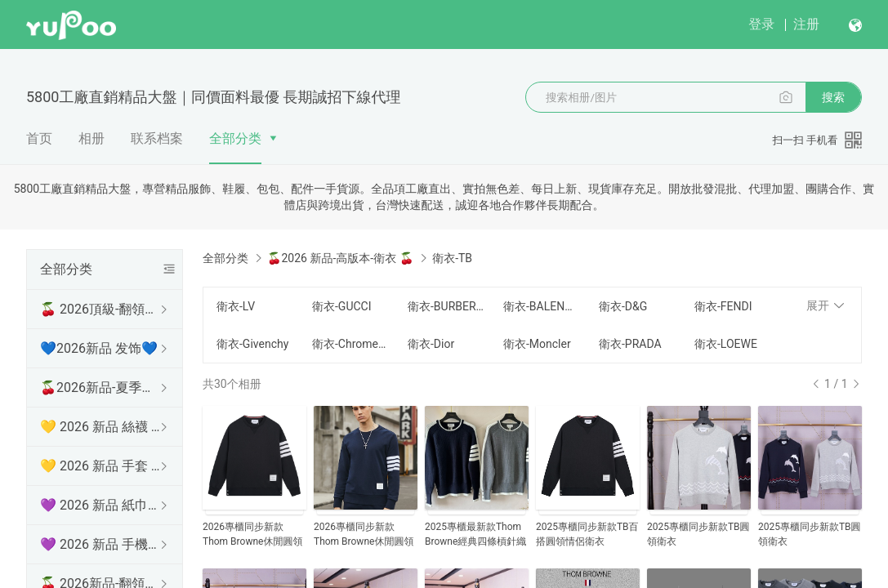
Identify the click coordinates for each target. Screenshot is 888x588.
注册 (806, 24)
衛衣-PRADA (630, 344)
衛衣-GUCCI (342, 306)
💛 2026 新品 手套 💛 (101, 466)
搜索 (833, 97)
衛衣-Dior (431, 344)
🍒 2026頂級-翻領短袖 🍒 (101, 309)
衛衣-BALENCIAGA (541, 306)
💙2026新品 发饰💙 (99, 348)
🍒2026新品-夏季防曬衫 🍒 (101, 388)
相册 (91, 138)
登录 (761, 24)
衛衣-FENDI (723, 306)
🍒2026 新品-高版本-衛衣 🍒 (340, 258)
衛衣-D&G (623, 306)
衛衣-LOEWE (726, 344)
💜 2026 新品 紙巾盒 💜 (101, 505)
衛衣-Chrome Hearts (350, 344)
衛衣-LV (236, 306)
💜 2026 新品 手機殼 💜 (101, 544)
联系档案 (157, 138)
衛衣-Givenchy (252, 344)
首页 (39, 138)
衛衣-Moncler (537, 344)
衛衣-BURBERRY (446, 306)
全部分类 (235, 138)
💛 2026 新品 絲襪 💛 (101, 427)
